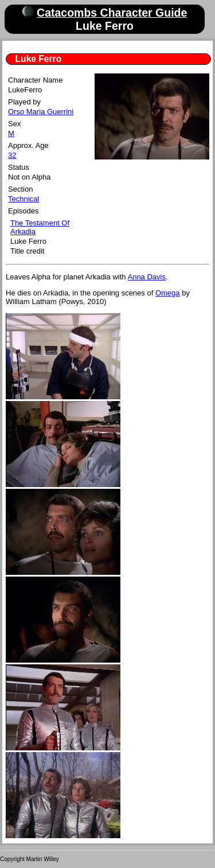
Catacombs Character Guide (112, 13)
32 (12, 155)
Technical (24, 199)
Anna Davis (146, 277)
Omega (168, 293)
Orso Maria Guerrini (41, 112)
